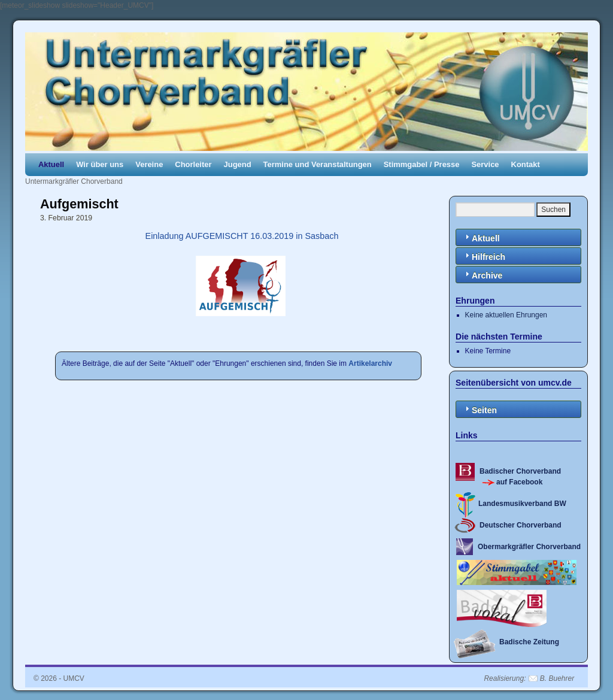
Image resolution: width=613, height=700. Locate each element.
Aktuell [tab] (481, 237)
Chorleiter (193, 164)
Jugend (238, 164)
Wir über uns (100, 164)
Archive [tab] (482, 275)
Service (485, 164)
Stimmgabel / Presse (422, 164)
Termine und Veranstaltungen (318, 164)
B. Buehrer (557, 678)
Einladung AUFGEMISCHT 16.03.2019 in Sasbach (241, 236)
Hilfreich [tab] (484, 256)
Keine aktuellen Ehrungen (506, 315)
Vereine (149, 164)
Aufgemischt (79, 204)
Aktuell (51, 164)
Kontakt (526, 164)
